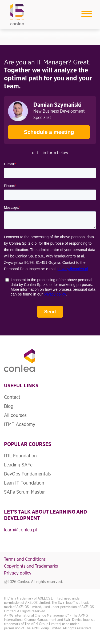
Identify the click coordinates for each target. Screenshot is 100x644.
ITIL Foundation (20, 456)
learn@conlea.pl (20, 530)
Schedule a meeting (41, 130)
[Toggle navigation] (87, 15)
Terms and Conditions (25, 559)
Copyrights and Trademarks (31, 566)
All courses (15, 416)
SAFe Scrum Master (24, 492)
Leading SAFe (18, 465)
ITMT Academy (20, 425)
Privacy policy (18, 573)
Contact (12, 397)
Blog (9, 407)
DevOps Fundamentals (27, 474)
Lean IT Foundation (24, 483)
